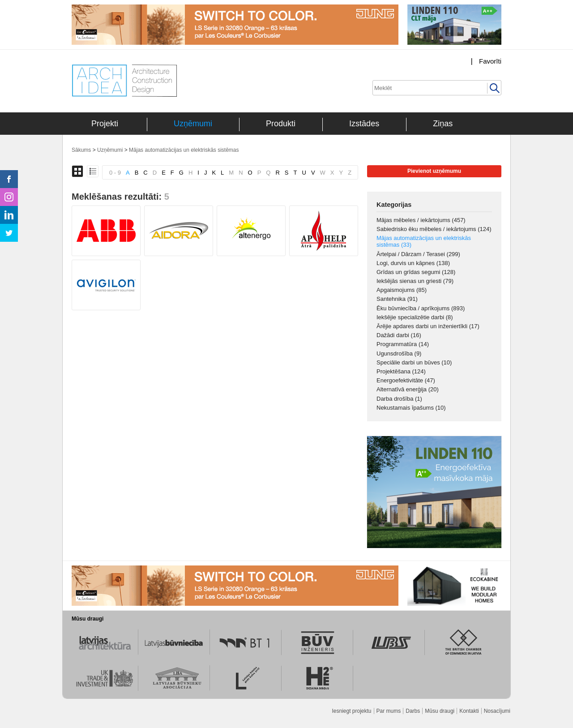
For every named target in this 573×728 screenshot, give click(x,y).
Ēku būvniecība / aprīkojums (421, 308)
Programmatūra (403, 344)
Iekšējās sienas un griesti (415, 281)
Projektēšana (401, 371)
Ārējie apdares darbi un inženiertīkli (428, 326)
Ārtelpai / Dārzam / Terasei (418, 254)
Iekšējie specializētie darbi (415, 317)
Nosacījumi (497, 711)
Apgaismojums (402, 290)
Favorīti (490, 61)
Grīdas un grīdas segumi (416, 272)
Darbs (413, 711)
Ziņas (443, 124)
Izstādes (364, 124)
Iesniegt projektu (351, 711)
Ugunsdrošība (399, 353)
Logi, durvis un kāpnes (413, 263)
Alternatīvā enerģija (408, 389)
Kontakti (469, 711)
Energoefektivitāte (406, 380)
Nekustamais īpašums (411, 408)
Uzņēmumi (193, 124)
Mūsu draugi (440, 711)
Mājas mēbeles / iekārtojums (421, 220)
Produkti (281, 124)
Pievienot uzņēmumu (434, 171)
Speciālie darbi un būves (414, 362)
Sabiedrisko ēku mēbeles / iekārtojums (434, 229)
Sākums (81, 150)
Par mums (389, 711)
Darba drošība (399, 399)
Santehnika (397, 299)
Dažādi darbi (399, 335)
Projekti (105, 124)
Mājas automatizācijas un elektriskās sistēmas (184, 150)
